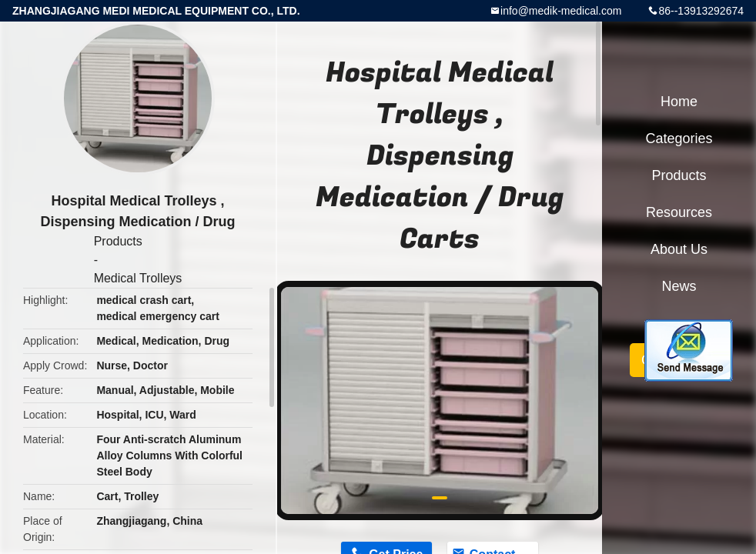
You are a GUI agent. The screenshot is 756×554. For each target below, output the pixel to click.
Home (679, 102)
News (679, 286)
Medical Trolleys (138, 278)
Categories (679, 138)
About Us (679, 249)
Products (118, 241)
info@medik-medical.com (561, 11)
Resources (679, 212)
